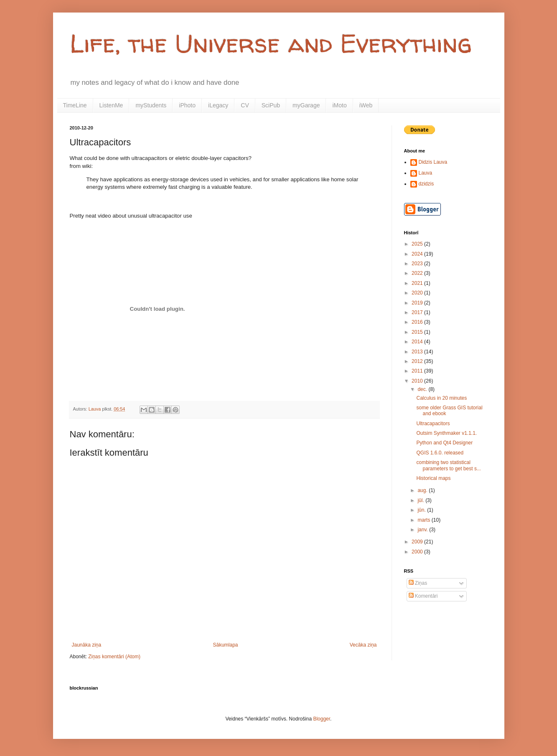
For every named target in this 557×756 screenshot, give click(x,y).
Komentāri (423, 596)
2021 (418, 283)
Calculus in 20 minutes (441, 398)
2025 (418, 244)
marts (424, 520)
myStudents (151, 105)
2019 (418, 303)
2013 (418, 352)
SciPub (271, 105)
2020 (418, 293)
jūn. (422, 510)
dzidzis (426, 184)
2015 (418, 332)
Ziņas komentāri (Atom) (114, 657)
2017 (418, 312)
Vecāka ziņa (363, 645)
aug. (423, 490)
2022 (418, 273)
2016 (418, 322)
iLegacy (218, 105)
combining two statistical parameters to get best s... (448, 465)
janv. (423, 530)
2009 (418, 542)
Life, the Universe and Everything (271, 43)
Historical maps (433, 478)
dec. (423, 389)
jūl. (421, 500)
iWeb (366, 105)
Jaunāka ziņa (87, 645)
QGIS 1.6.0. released (440, 453)
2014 (418, 342)
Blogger (322, 719)
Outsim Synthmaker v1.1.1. (446, 433)
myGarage (306, 105)
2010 (418, 381)
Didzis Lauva (433, 162)
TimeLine (75, 105)
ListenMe (111, 105)
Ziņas (418, 583)
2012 (418, 361)
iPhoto (187, 105)
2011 (418, 371)
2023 (418, 264)
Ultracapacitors (433, 424)
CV (245, 105)
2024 (418, 254)
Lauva (426, 173)
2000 (418, 552)
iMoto (339, 105)
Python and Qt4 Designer (444, 443)
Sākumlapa (225, 645)
